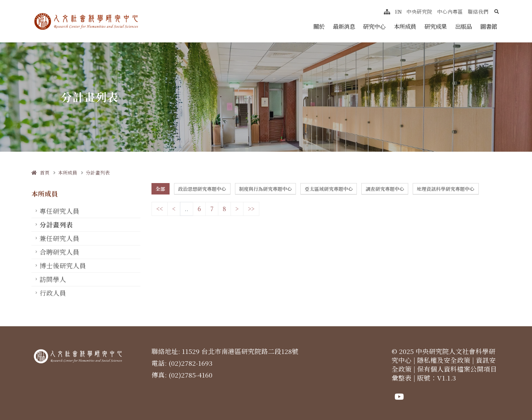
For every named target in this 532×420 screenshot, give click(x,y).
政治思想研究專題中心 (202, 189)
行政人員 (53, 293)
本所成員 (405, 26)
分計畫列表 (98, 173)
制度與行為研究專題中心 (265, 189)
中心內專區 (450, 11)
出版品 (463, 26)
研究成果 (436, 26)
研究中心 (374, 26)
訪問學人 (53, 279)
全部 (160, 189)
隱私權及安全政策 (444, 360)
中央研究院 (419, 11)
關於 (319, 26)
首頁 (40, 173)
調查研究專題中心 (385, 189)
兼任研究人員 (59, 238)
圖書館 (489, 26)
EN (398, 11)
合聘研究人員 (59, 252)
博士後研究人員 (63, 266)
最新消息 (344, 26)
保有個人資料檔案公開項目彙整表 (444, 373)
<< (160, 209)
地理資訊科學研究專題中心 (446, 189)
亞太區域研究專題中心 (329, 189)
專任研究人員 (59, 211)
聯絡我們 (478, 11)
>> (251, 209)
